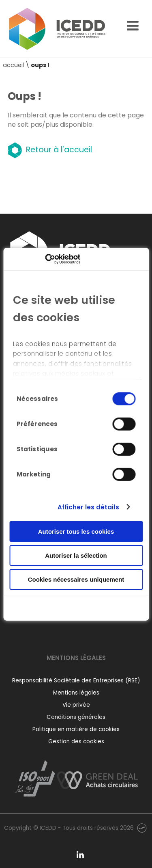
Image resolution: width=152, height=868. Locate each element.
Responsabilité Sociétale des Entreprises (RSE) (76, 681)
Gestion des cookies (76, 741)
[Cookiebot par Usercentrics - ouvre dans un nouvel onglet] (45, 259)
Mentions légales (76, 693)
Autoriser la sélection (76, 555)
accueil (13, 65)
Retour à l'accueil (50, 150)
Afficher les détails (88, 507)
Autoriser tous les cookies (76, 531)
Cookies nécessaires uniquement (76, 579)
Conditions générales (76, 717)
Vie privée (76, 705)
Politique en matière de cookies (76, 729)
